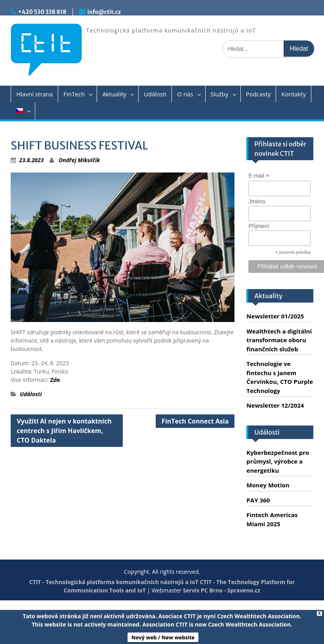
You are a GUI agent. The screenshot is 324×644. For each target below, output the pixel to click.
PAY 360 (258, 500)
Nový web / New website (163, 637)
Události (155, 94)
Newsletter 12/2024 (275, 405)
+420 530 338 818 (42, 12)
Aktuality (114, 94)
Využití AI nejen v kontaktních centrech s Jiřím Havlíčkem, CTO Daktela (64, 431)
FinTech (74, 94)
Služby (220, 94)
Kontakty (294, 94)
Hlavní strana (34, 94)
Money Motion (268, 485)
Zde (55, 380)
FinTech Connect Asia (195, 421)
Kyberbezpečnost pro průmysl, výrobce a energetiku (278, 461)
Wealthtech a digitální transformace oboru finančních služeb (279, 340)
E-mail (259, 176)
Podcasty (258, 94)
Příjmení (259, 226)
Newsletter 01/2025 (275, 316)
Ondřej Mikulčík (79, 160)
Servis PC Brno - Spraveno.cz (222, 590)
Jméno (257, 201)
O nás (185, 94)
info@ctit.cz (104, 12)
